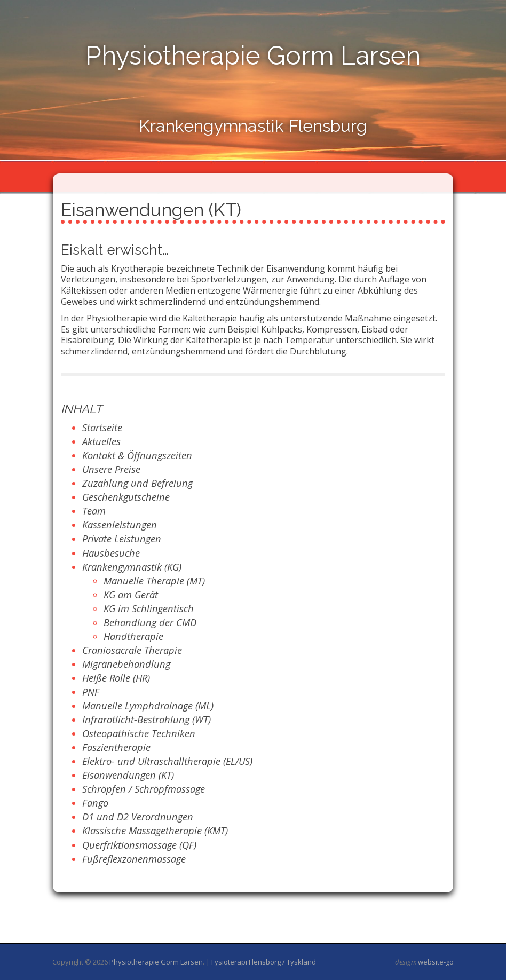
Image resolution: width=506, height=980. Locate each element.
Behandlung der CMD (150, 622)
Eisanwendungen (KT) (128, 775)
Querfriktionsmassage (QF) (139, 845)
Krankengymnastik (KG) (132, 567)
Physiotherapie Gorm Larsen (253, 56)
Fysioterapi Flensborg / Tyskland (264, 962)
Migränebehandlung (126, 664)
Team (94, 511)
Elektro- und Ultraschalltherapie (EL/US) (167, 761)
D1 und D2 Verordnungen (138, 817)
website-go (436, 962)
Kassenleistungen (120, 525)
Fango (95, 803)
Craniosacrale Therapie (132, 650)
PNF (91, 692)
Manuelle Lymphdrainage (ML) (148, 706)
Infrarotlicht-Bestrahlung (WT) (147, 720)
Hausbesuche (111, 553)
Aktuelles (101, 441)
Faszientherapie (116, 747)
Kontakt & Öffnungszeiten (137, 455)
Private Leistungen (122, 539)
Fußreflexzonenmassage (134, 859)
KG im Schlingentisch (149, 608)
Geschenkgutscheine (126, 497)
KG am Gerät (131, 595)
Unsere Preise (111, 469)
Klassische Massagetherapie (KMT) (155, 831)
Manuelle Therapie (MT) (154, 581)
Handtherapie (133, 636)
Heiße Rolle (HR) (116, 678)
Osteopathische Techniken (139, 733)
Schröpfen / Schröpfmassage (144, 789)
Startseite (102, 428)
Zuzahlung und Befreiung (137, 483)
